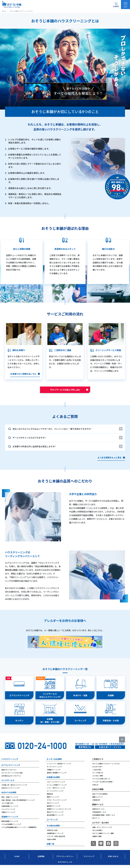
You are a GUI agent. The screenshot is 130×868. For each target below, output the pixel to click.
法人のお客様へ (98, 833)
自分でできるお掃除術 (100, 797)
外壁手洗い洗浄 (52, 833)
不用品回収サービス (99, 815)
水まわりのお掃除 (9, 795)
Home (17, 859)
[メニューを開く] (125, 5)
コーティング (52, 823)
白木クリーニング (53, 806)
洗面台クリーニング (8, 815)
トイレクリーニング (8, 812)
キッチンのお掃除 (54, 762)
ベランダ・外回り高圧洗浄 (56, 839)
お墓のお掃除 (51, 842)
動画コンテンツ (98, 800)
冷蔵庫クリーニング (54, 773)
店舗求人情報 (97, 839)
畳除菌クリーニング (54, 809)
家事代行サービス (98, 812)
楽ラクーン (96, 821)
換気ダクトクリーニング (55, 815)
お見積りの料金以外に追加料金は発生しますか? (34, 446)
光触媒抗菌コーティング (55, 836)
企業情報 (41, 859)
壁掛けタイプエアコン (9, 773)
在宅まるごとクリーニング (11, 791)
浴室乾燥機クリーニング (10, 809)
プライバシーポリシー (65, 859)
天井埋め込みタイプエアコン (11, 779)
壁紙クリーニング (53, 800)
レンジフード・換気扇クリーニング (59, 767)
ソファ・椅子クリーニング (56, 791)
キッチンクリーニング (54, 770)
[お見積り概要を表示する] (116, 5)
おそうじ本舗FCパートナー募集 (103, 836)
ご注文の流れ (97, 773)
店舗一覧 (50, 847)
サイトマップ (89, 859)
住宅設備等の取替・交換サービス (104, 818)
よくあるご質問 (98, 779)
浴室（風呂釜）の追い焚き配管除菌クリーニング (18, 803)
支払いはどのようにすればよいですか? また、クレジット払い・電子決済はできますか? (52, 429)
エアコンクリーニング (11, 768)
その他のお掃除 (53, 829)
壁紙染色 (50, 797)
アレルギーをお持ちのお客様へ (103, 785)
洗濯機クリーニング (10, 820)
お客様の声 (96, 803)
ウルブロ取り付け (8, 806)
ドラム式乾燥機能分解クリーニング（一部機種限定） (20, 830)
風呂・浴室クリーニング (10, 800)
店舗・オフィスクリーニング (102, 830)
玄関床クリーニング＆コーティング (59, 812)
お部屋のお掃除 (53, 780)
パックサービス (8, 783)
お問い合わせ (113, 859)
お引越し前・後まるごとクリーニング (14, 788)
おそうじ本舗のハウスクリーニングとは (106, 767)
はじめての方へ (98, 770)
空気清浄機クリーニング (55, 818)
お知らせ (95, 788)
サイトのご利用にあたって (101, 782)
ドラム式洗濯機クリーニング (11, 827)
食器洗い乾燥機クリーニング (57, 776)
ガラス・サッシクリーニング (57, 803)
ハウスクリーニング (10, 762)
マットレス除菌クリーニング (57, 788)
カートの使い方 (98, 776)
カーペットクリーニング (55, 794)
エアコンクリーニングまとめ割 (12, 776)
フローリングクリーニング (56, 785)
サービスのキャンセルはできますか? (29, 438)
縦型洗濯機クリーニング (10, 824)
